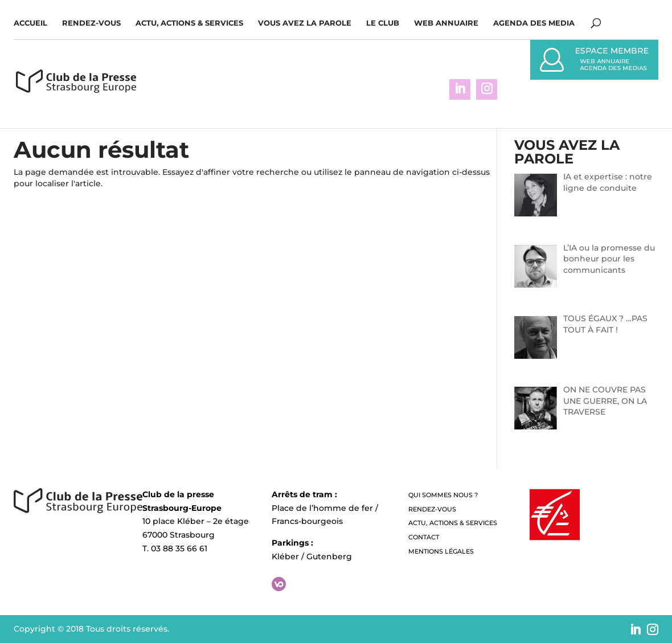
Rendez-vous (91, 23)
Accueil (30, 23)
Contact (424, 537)
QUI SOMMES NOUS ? (443, 495)
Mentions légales (441, 551)
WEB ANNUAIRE (446, 23)
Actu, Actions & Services (189, 23)
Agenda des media (534, 23)
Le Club (383, 23)
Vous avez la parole (305, 23)
